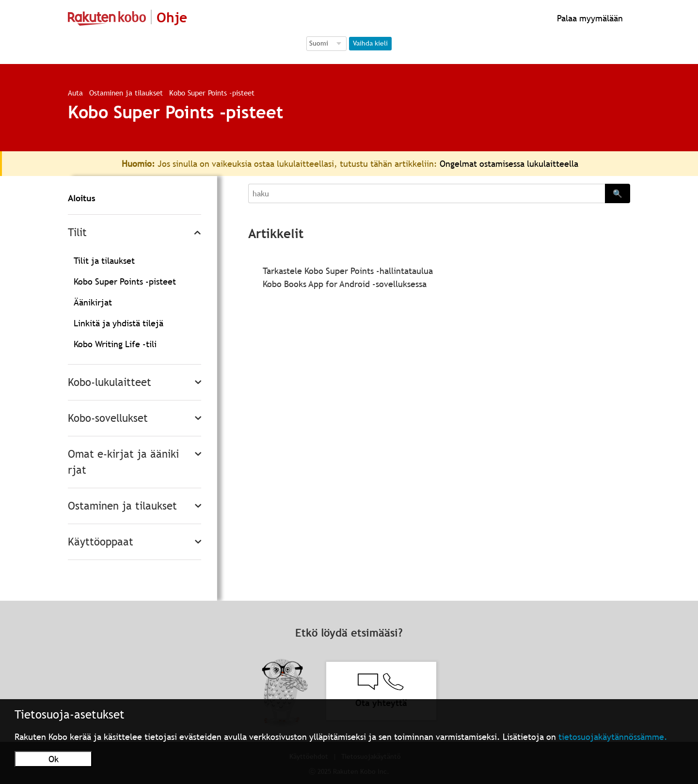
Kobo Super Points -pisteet (212, 93)
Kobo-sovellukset (108, 418)
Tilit (77, 232)
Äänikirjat (93, 302)
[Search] (427, 193)
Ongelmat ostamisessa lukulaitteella (509, 164)
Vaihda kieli (370, 43)
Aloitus (82, 198)
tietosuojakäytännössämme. (613, 737)
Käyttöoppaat (101, 542)
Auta (75, 93)
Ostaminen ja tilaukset (126, 93)
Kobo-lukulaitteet (110, 382)
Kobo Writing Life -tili (115, 344)
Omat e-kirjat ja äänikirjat (123, 462)
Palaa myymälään (589, 18)
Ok (54, 759)
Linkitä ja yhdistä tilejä (119, 323)
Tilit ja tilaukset (104, 261)
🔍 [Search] (618, 193)
